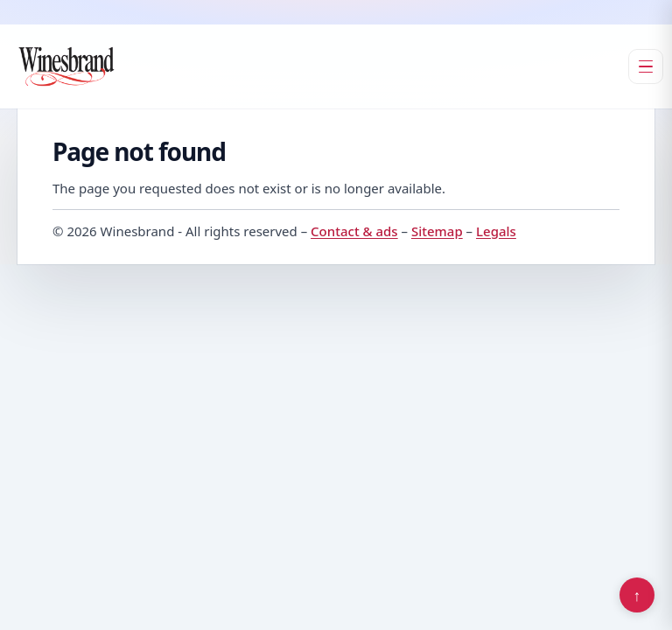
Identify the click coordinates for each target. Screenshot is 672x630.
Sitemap (437, 231)
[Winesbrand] (66, 66)
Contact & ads (354, 231)
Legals (496, 231)
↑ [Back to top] (637, 595)
